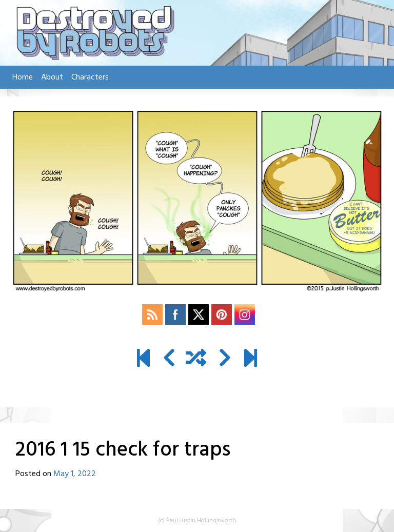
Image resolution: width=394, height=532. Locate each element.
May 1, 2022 (75, 474)
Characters (90, 77)
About (52, 77)
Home (23, 77)
